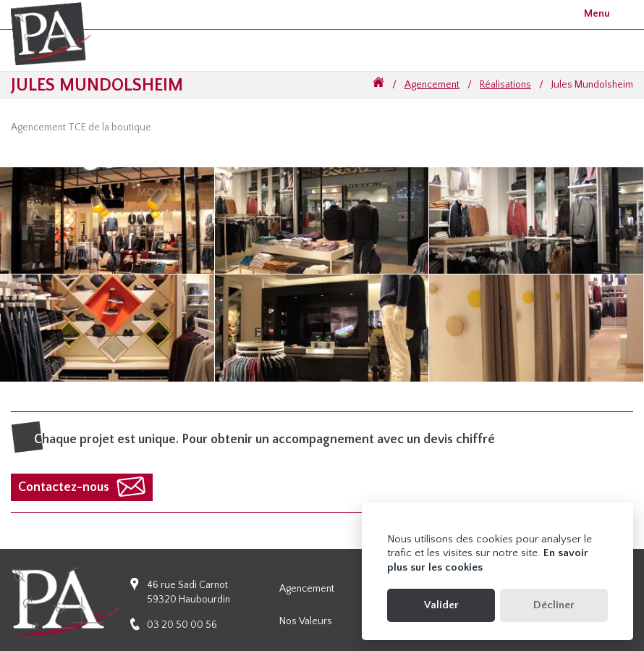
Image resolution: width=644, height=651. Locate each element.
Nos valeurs (306, 621)
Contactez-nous (64, 487)
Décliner (554, 605)
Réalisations (505, 85)
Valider (441, 605)
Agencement (432, 85)
